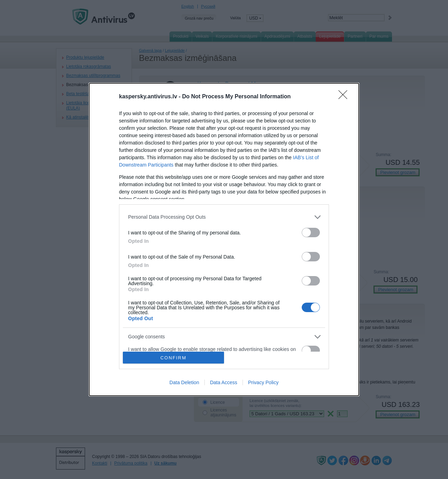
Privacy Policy (263, 382)
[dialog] (224, 240)
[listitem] (224, 217)
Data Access (224, 382)
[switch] (311, 233)
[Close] (345, 97)
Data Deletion (184, 382)
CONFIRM (173, 358)
